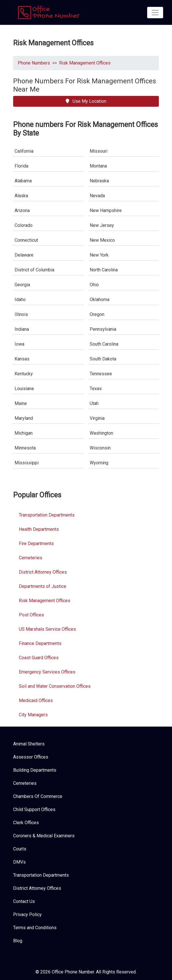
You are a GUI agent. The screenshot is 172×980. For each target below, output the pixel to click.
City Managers (33, 715)
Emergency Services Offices (47, 672)
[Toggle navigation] (155, 13)
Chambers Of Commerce (38, 796)
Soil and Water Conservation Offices (55, 686)
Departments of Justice (43, 586)
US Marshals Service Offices (47, 629)
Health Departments (39, 529)
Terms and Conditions (35, 928)
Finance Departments (40, 643)
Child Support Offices (34, 809)
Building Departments (35, 770)
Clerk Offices (26, 823)
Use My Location (86, 101)
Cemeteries (31, 558)
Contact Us (24, 901)
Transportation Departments (47, 515)
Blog (18, 941)
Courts (20, 849)
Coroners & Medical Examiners (44, 836)
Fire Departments (36, 544)
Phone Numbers (34, 63)
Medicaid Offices (36, 700)
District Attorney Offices (43, 572)
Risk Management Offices (85, 63)
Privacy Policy (27, 915)
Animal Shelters (29, 744)
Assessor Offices (31, 757)
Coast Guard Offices (39, 658)
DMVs (19, 862)
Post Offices (31, 615)
